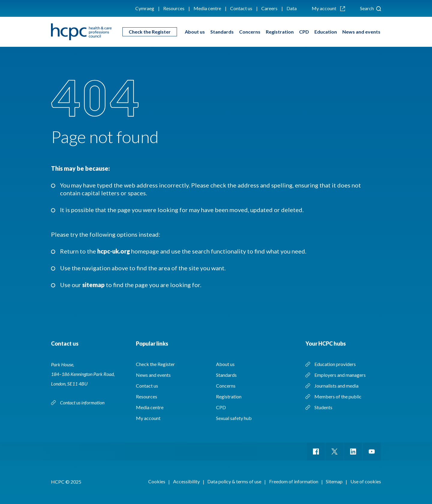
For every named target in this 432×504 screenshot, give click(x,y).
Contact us (241, 8)
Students (323, 407)
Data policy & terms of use (234, 481)
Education (326, 32)
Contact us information (82, 402)
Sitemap (334, 481)
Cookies (157, 481)
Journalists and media (336, 386)
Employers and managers (340, 375)
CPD (304, 32)
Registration (280, 32)
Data (292, 8)
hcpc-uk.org (114, 251)
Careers (269, 8)
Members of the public (338, 396)
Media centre (207, 8)
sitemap (93, 285)
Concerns (250, 32)
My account (328, 8)
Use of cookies (366, 481)
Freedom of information (294, 481)
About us (195, 32)
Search (370, 8)
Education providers (335, 364)
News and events (361, 32)
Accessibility (186, 481)
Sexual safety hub (234, 418)
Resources (174, 8)
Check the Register (150, 32)
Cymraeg (145, 8)
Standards (222, 32)
